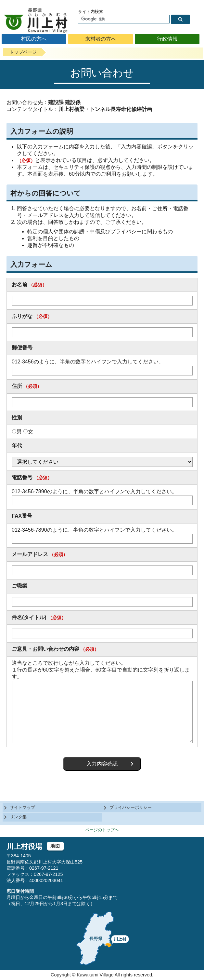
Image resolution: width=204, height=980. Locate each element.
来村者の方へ (101, 39)
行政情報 (167, 39)
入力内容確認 (102, 764)
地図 (55, 846)
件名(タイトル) (29, 617)
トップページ (23, 52)
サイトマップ (22, 807)
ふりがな (22, 316)
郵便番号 (22, 348)
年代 (17, 446)
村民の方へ (34, 39)
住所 (17, 386)
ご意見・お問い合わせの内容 (45, 649)
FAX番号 (22, 516)
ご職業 (19, 586)
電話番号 (22, 477)
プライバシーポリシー (131, 807)
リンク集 (18, 817)
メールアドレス (30, 554)
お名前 (19, 285)
